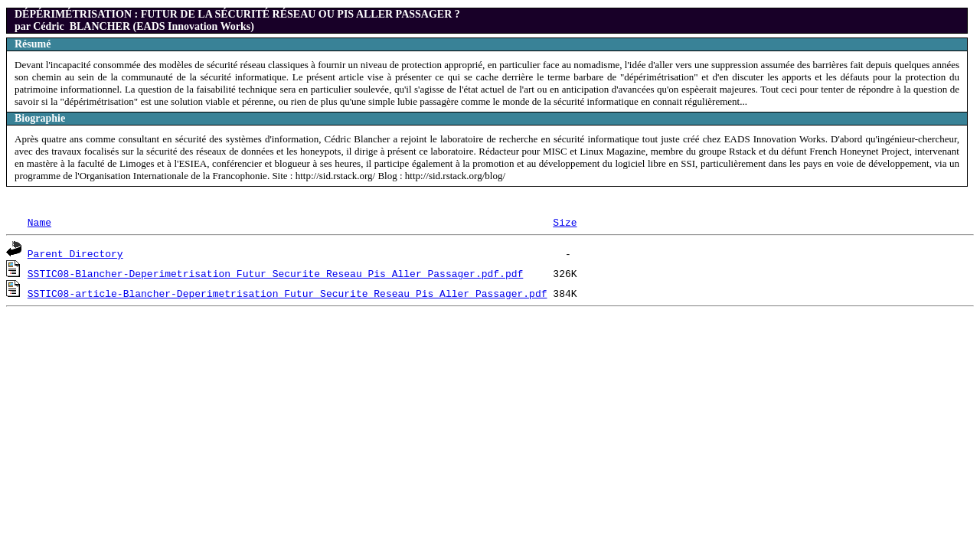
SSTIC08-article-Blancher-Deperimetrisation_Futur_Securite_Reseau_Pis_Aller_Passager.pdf (287, 293)
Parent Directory (75, 253)
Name (39, 222)
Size (565, 222)
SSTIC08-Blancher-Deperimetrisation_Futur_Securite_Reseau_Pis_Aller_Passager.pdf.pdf (275, 273)
